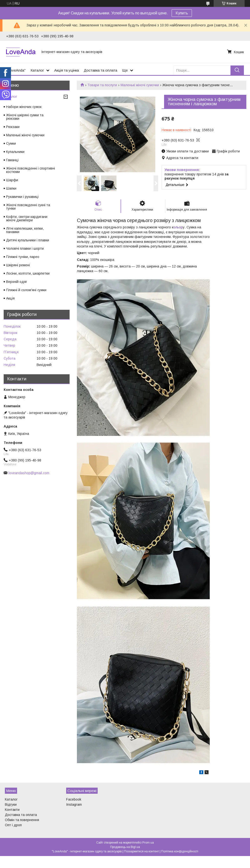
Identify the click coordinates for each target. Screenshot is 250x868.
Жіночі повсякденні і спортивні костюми (31, 170)
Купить (182, 13)
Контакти (12, 810)
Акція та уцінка (67, 70)
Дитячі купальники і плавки (28, 240)
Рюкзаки (13, 127)
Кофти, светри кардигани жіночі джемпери (27, 218)
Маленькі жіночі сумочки (140, 85)
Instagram (74, 804)
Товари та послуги (102, 85)
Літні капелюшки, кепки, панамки (25, 230)
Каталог (37, 70)
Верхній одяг (17, 282)
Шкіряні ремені (18, 265)
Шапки (11, 188)
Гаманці (12, 160)
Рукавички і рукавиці (22, 197)
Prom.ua (148, 843)
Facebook (74, 799)
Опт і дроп (13, 825)
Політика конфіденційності (180, 851)
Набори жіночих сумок (24, 107)
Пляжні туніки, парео (23, 257)
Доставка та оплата (100, 70)
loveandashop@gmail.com (29, 473)
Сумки (11, 143)
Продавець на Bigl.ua (125, 847)
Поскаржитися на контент (141, 851)
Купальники (15, 152)
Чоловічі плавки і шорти (25, 248)
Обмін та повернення (22, 820)
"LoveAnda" (16, 70)
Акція (10, 298)
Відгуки (11, 804)
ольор (178, 227)
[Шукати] (237, 70)
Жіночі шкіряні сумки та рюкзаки (25, 117)
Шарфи (12, 180)
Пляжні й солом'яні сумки (26, 290)
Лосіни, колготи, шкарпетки (28, 273)
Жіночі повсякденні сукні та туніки (28, 207)
